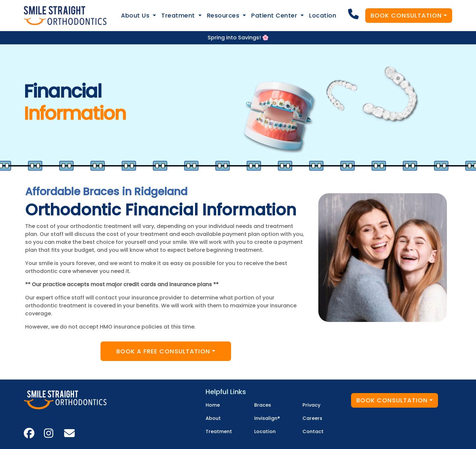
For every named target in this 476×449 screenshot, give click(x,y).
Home (213, 405)
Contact (313, 431)
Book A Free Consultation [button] (163, 351)
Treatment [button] (179, 16)
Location (323, 16)
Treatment (219, 431)
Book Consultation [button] (406, 15)
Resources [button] (224, 16)
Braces (263, 405)
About (213, 418)
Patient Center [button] (275, 16)
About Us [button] (136, 16)
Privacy (311, 405)
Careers (312, 418)
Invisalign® (267, 418)
